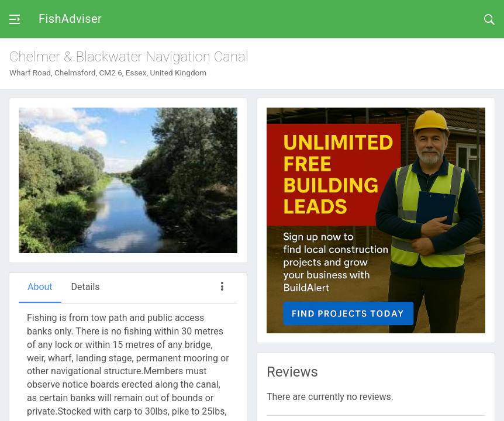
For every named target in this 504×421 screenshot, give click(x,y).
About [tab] (40, 287)
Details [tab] (86, 287)
